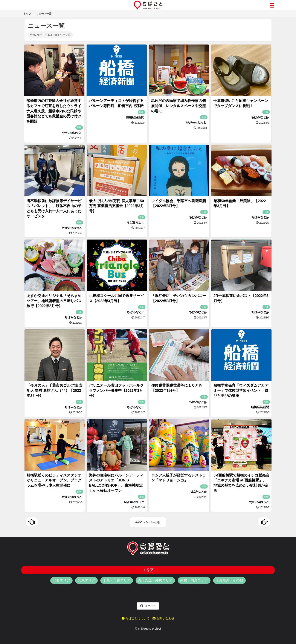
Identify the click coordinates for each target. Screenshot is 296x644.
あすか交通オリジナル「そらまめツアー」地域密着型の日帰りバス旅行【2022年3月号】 (54, 301)
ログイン (148, 606)
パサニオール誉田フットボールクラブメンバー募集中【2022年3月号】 (116, 391)
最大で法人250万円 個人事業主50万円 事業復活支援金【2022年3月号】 (116, 206)
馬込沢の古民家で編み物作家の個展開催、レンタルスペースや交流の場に (178, 106)
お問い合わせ (163, 618)
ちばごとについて (136, 618)
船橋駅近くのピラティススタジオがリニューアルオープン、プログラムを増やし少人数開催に (54, 480)
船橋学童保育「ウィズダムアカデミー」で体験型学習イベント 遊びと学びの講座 (241, 391)
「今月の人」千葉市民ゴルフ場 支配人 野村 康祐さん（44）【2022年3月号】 (55, 391)
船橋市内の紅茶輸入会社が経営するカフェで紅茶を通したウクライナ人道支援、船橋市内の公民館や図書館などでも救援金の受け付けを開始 (54, 111)
